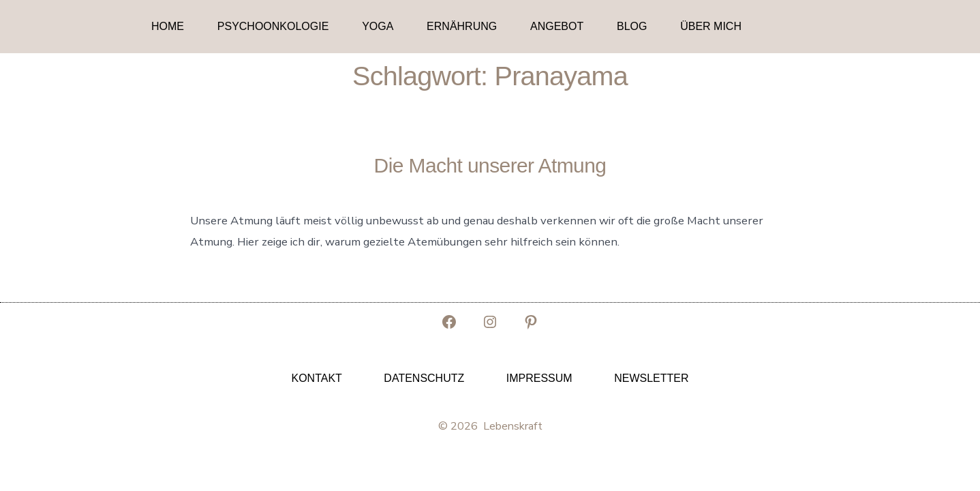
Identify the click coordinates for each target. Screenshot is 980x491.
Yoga (378, 26)
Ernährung (462, 26)
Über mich (711, 26)
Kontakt (316, 378)
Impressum (539, 378)
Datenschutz (424, 378)
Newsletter (651, 378)
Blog (632, 26)
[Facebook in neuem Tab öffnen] (449, 322)
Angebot (557, 26)
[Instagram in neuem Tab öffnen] (490, 322)
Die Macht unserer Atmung (490, 165)
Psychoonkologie (273, 26)
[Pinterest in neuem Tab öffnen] (531, 322)
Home (168, 26)
